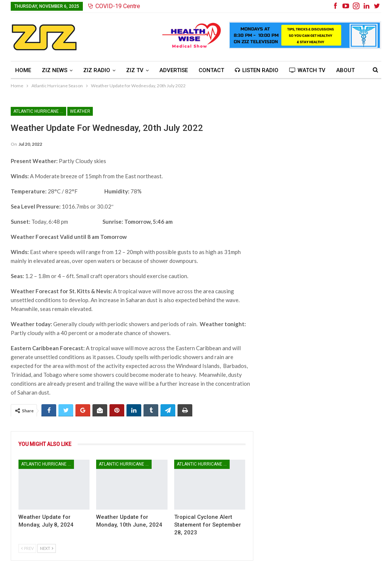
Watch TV (307, 70)
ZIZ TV (135, 70)
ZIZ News (55, 70)
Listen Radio (257, 70)
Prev (27, 548)
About (345, 70)
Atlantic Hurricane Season (40, 111)
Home (23, 70)
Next (47, 548)
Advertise (174, 70)
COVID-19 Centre (114, 6)
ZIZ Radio (97, 70)
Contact (211, 70)
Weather (80, 111)
